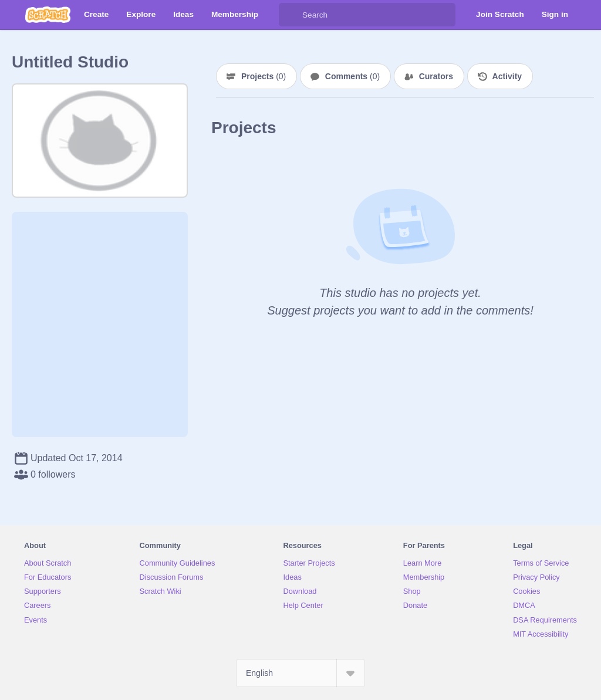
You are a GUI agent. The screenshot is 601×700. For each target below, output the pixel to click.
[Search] (291, 15)
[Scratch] (48, 15)
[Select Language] (300, 673)
